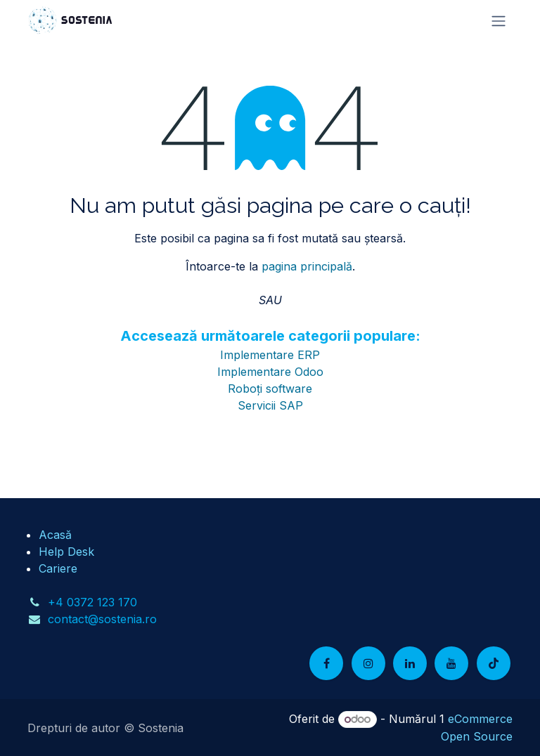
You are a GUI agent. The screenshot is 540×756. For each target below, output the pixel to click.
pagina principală (307, 266)
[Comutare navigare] (499, 20)
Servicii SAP (270, 405)
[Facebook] (326, 663)
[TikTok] (494, 663)
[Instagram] (368, 663)
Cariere (58, 568)
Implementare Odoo (270, 372)
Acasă (55, 535)
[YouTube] (451, 663)
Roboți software (270, 389)
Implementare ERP (270, 355)
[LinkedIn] (410, 663)
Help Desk (66, 552)
